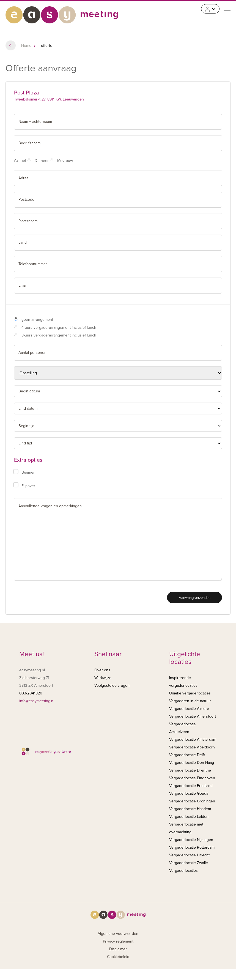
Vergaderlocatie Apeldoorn (192, 747)
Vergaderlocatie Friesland (191, 786)
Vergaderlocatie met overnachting (186, 828)
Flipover (28, 486)
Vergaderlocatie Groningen (192, 801)
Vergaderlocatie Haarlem (190, 809)
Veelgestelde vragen (112, 686)
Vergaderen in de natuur (190, 701)
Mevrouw (65, 161)
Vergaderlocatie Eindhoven (192, 778)
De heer (42, 161)
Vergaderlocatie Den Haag (192, 763)
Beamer (28, 472)
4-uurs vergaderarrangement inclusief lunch (59, 328)
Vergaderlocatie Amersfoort (193, 716)
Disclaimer (118, 949)
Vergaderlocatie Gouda (189, 793)
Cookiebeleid (118, 957)
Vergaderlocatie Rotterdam (192, 847)
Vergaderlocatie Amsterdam (193, 739)
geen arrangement (37, 320)
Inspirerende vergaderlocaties (183, 682)
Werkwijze (103, 678)
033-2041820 (31, 693)
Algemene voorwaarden (118, 934)
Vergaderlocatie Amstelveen (183, 728)
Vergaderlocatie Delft (187, 755)
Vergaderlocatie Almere (189, 709)
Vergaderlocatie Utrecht (189, 855)
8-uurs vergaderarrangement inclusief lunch (59, 335)
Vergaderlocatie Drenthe (190, 770)
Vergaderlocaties (183, 871)
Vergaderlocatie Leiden (189, 817)
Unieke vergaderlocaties (190, 693)
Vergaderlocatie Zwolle (189, 863)
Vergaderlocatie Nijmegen (191, 840)
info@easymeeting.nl (37, 701)
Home (26, 46)
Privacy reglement (118, 941)
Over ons (102, 670)
